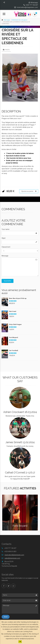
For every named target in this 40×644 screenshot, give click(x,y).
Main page (7, 20)
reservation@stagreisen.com (27, 7)
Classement (6, 247)
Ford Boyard (13, 337)
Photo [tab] (6, 50)
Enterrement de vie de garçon (19, 20)
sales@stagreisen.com (12, 558)
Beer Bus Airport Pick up (18, 298)
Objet (4, 238)
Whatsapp (34, 3)
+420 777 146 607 (32, 5)
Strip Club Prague (15, 324)
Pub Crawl (13, 311)
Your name (5, 229)
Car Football (13, 350)
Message (5, 256)
